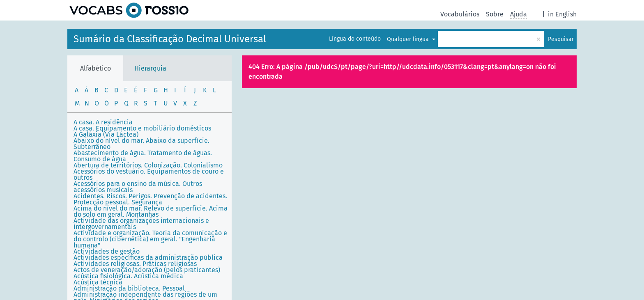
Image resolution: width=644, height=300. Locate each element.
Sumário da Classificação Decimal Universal (170, 39)
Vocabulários (460, 14)
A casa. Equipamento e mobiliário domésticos (142, 128)
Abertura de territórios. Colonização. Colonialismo (148, 165)
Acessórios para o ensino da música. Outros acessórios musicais (138, 187)
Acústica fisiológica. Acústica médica (128, 276)
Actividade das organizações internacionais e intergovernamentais (141, 224)
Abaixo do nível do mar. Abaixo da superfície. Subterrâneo (141, 144)
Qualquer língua (409, 39)
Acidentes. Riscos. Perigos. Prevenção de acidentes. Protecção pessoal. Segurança (150, 199)
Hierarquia (150, 68)
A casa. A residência (103, 122)
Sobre (495, 14)
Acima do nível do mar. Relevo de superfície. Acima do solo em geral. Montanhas (151, 211)
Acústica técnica (98, 282)
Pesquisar (561, 39)
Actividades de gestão (107, 251)
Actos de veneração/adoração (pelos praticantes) (147, 270)
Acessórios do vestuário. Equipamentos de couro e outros (149, 174)
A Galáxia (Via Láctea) (106, 134)
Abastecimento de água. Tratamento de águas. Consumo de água (143, 156)
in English (562, 14)
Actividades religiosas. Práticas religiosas (135, 264)
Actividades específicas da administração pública (148, 258)
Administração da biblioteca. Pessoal (129, 288)
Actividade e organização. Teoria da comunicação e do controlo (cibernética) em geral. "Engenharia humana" (150, 239)
